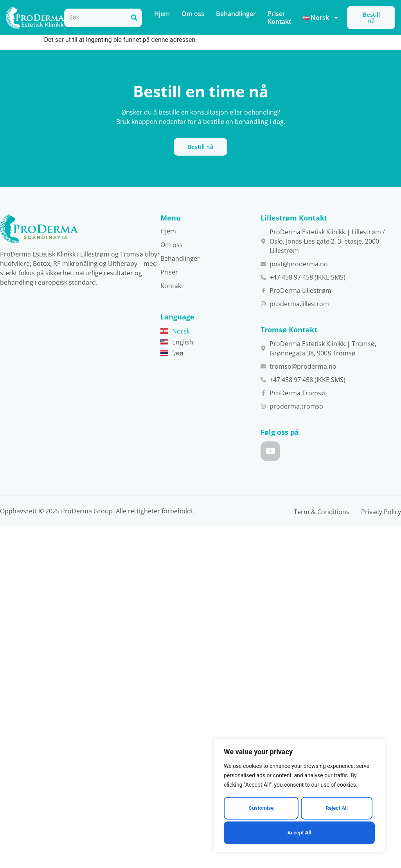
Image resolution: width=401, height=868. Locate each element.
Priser (276, 14)
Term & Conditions (322, 529)
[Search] (134, 18)
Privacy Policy (381, 529)
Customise (261, 810)
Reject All (336, 810)
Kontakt (279, 22)
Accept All (299, 833)
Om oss (193, 14)
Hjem (162, 14)
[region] (299, 797)
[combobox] (95, 18)
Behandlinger (236, 14)
